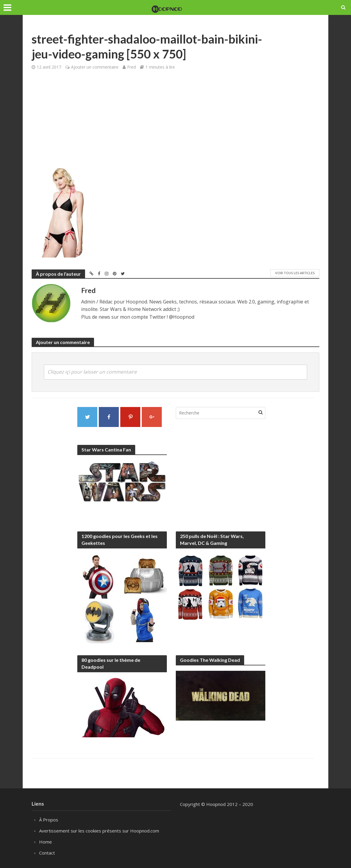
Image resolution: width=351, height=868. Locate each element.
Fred (131, 67)
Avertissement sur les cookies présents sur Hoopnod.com (99, 831)
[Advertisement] (176, 123)
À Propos (49, 820)
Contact (47, 853)
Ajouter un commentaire (95, 67)
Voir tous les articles (295, 273)
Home (46, 842)
